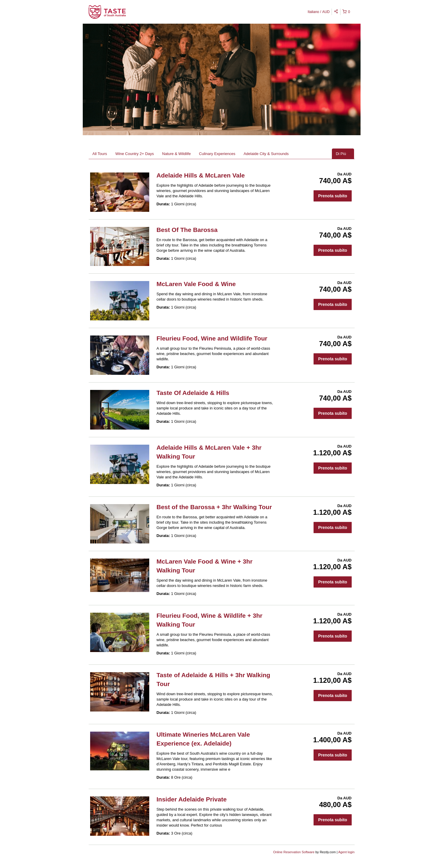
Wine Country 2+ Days (134, 154)
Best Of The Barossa (187, 230)
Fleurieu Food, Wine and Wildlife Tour (212, 338)
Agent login (346, 852)
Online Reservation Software (294, 852)
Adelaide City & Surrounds (266, 154)
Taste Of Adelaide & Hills (193, 393)
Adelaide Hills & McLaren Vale (201, 175)
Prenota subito (332, 196)
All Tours (100, 154)
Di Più (343, 154)
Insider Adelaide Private (192, 799)
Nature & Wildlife (177, 154)
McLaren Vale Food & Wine (196, 284)
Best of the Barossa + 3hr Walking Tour (214, 507)
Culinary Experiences (217, 154)
